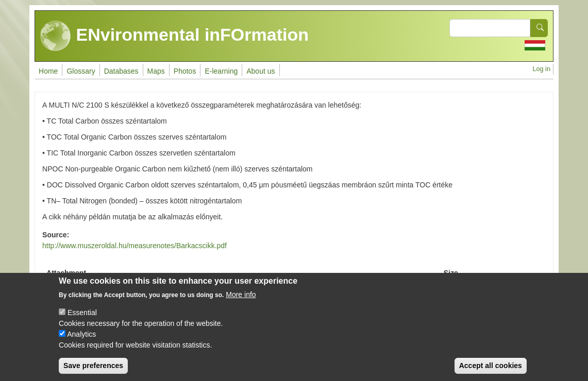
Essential (82, 321)
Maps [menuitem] (156, 71)
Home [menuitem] (48, 71)
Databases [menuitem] (121, 71)
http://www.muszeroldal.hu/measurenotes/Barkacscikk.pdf (135, 246)
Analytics (81, 342)
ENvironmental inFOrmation (174, 36)
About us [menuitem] (261, 71)
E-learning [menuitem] (221, 71)
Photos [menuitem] (185, 71)
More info (241, 303)
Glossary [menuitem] (81, 71)
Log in (542, 69)
